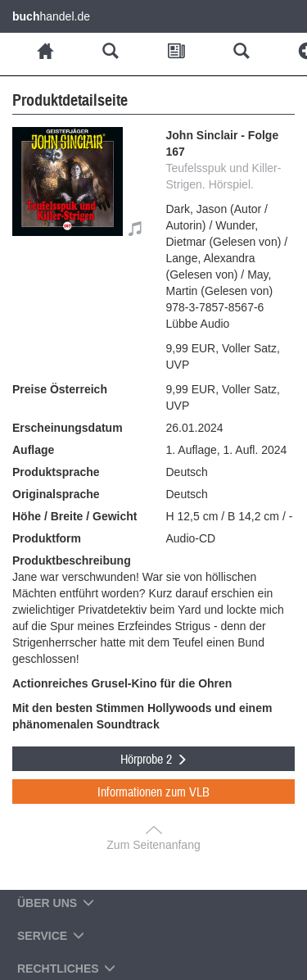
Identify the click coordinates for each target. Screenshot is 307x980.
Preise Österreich (60, 389)
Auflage (33, 450)
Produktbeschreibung (72, 560)
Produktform (47, 538)
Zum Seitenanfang (153, 845)
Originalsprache (56, 494)
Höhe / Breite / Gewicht (74, 516)
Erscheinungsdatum (68, 428)
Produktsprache (56, 472)
